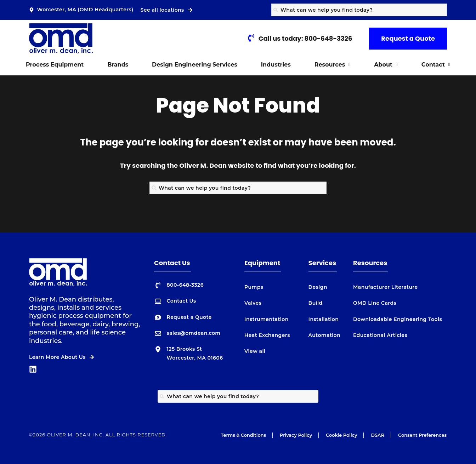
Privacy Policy (296, 435)
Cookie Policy (341, 435)
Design (318, 287)
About (386, 65)
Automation (325, 335)
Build (316, 303)
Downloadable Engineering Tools (398, 319)
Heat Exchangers (267, 335)
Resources (333, 65)
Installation (324, 319)
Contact (436, 65)
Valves (253, 303)
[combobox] (359, 10)
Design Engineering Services (195, 65)
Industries (276, 65)
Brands (118, 65)
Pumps (254, 287)
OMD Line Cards (375, 303)
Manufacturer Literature (386, 287)
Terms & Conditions (243, 435)
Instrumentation (267, 319)
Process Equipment (55, 65)
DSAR (378, 435)
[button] (332, 65)
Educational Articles (380, 335)
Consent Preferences (422, 435)
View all (255, 351)
